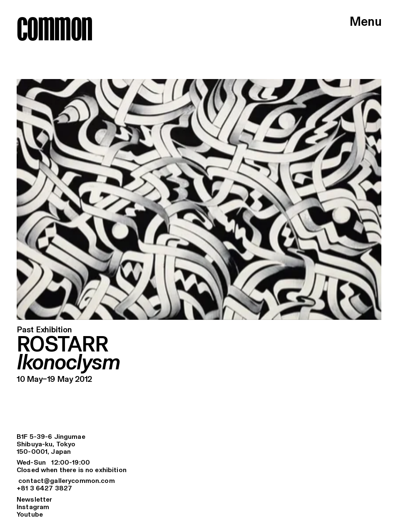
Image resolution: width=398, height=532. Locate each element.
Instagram (33, 507)
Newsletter (34, 500)
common (54, 28)
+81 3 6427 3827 (44, 489)
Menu (366, 22)
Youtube (30, 515)
